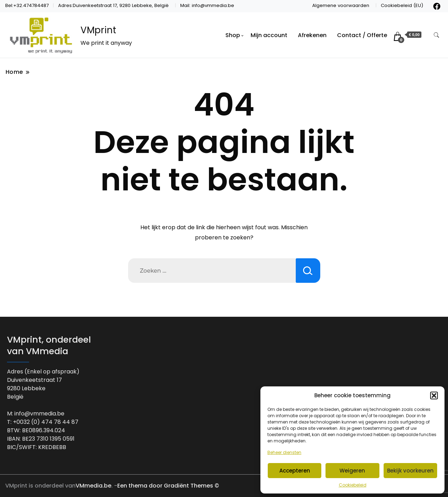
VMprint (98, 30)
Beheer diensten (284, 452)
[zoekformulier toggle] (436, 35)
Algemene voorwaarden (341, 5)
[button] (434, 395)
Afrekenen (312, 35)
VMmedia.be (93, 486)
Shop (233, 35)
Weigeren (352, 471)
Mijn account (269, 35)
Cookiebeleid (353, 485)
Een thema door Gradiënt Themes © (168, 486)
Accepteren (295, 471)
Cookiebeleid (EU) (402, 5)
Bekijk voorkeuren (410, 471)
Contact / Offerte (362, 35)
